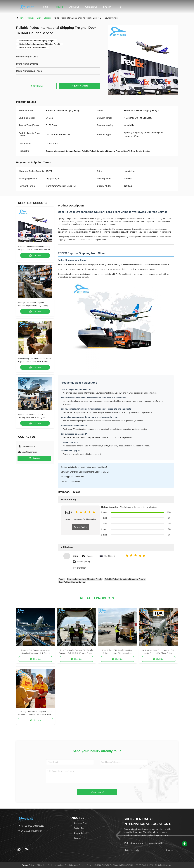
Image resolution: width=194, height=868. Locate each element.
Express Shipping (44, 18)
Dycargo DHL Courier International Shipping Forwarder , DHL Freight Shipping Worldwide (36, 652)
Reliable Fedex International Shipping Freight (125, 579)
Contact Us (91, 7)
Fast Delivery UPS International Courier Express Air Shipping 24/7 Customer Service (35, 362)
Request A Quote (80, 86)
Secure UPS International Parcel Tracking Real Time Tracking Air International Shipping (32, 418)
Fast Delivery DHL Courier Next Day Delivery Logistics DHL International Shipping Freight (117, 652)
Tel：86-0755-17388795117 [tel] (31, 826)
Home (45, 7)
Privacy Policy (28, 865)
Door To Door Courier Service (72, 582)
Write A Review (80, 527)
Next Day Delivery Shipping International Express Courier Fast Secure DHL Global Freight (35, 713)
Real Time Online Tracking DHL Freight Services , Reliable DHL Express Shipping (77, 652)
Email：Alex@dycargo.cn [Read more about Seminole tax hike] (30, 831)
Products (59, 7)
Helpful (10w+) (83, 562)
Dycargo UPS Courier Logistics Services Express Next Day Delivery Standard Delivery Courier (33, 306)
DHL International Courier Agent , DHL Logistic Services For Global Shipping (158, 652)
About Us (74, 7)
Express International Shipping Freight (85, 579)
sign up (169, 850)
